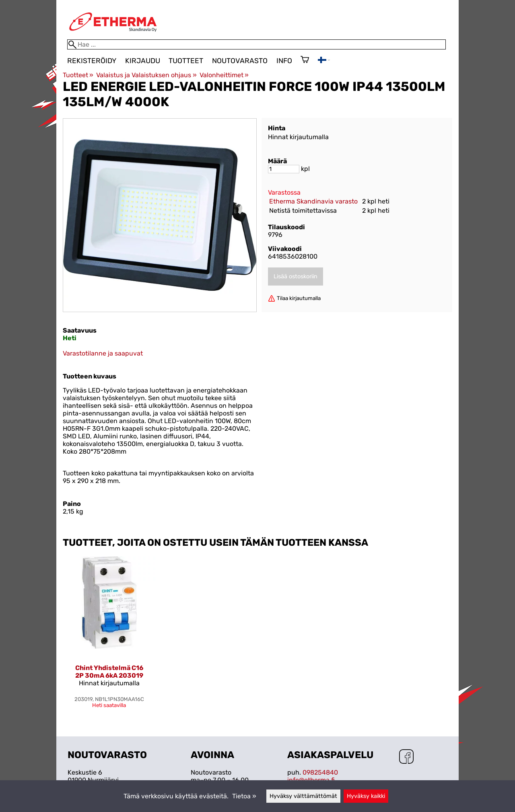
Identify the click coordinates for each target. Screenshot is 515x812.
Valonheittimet (224, 75)
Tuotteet (186, 61)
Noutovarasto (240, 61)
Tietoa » (244, 796)
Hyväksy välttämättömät (303, 796)
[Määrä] (284, 169)
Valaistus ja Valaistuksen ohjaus (146, 75)
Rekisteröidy (92, 61)
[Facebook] (406, 757)
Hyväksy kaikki (366, 796)
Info (284, 61)
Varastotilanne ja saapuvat (103, 353)
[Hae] (256, 44)
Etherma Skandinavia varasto (313, 201)
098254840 (320, 772)
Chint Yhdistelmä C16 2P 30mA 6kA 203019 (109, 672)
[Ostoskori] (305, 60)
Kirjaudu (143, 61)
